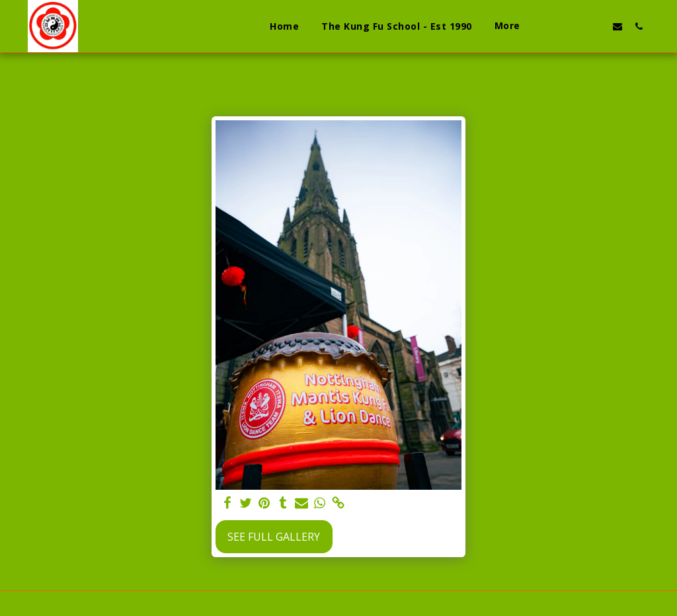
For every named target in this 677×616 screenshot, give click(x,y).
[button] (554, 26)
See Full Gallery (274, 537)
